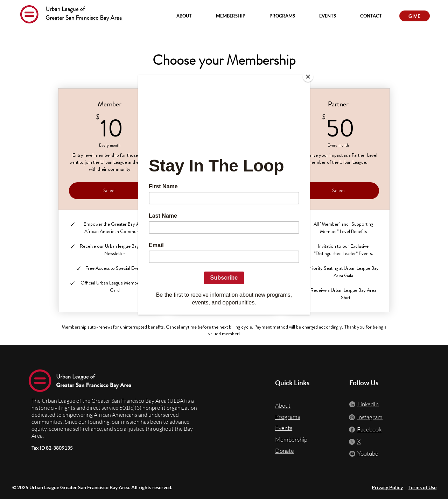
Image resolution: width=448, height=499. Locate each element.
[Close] (308, 77)
